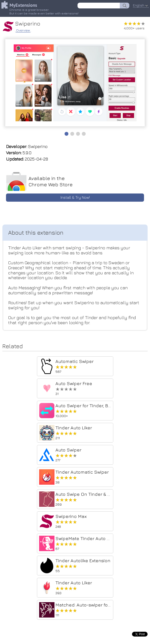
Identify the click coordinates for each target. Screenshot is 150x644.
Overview (23, 30)
